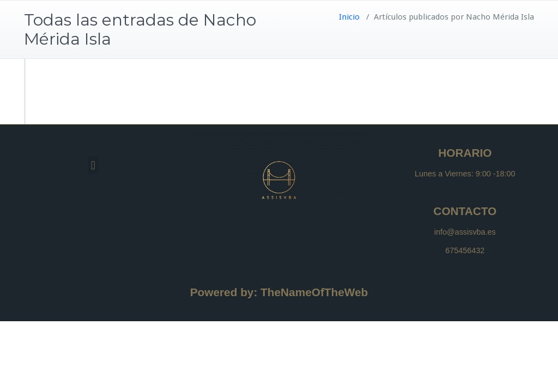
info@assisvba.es (465, 232)
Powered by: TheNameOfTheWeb (279, 292)
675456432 (465, 250)
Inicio (349, 17)
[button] (93, 165)
